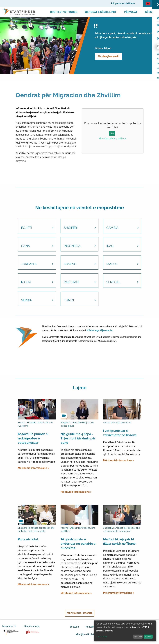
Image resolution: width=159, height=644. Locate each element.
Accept (148, 637)
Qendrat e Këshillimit (101, 12)
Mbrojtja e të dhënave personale (93, 634)
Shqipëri (71, 228)
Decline (138, 637)
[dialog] (125, 631)
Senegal (113, 282)
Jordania (29, 264)
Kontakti (90, 627)
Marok (112, 264)
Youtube (74, 627)
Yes (112, 133)
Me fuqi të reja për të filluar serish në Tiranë (119, 541)
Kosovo (70, 264)
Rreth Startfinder (64, 12)
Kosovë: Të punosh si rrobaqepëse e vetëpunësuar (33, 438)
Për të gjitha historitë (80, 613)
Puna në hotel (28, 539)
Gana (26, 246)
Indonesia (72, 246)
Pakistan (71, 282)
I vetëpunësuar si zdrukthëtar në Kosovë (120, 433)
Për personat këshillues (123, 3)
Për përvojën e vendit (108, 56)
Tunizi (69, 300)
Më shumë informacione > (33, 468)
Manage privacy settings (113, 139)
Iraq (110, 246)
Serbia (26, 300)
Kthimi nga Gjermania (99, 330)
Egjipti (27, 228)
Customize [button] (101, 637)
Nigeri (26, 282)
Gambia (112, 228)
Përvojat (131, 12)
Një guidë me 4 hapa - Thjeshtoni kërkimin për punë (78, 438)
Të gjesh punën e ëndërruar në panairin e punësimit (78, 544)
